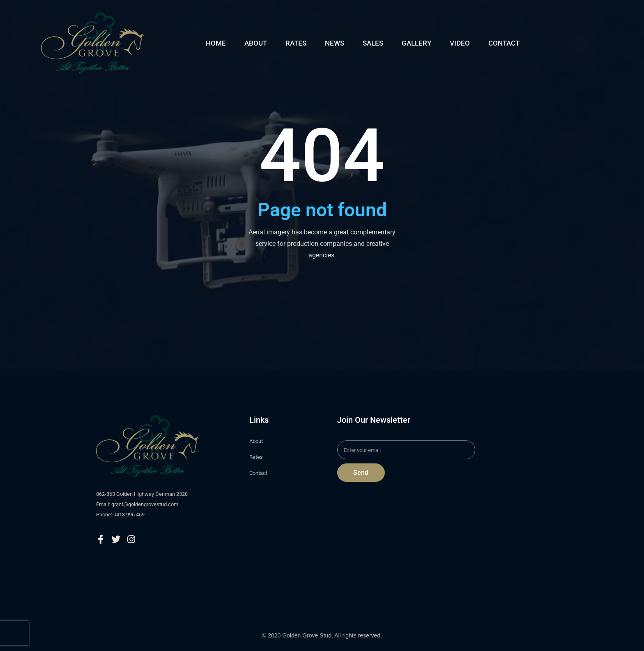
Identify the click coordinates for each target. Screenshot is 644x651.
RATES (296, 43)
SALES (373, 43)
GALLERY (416, 43)
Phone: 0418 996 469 (120, 515)
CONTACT (504, 43)
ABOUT (256, 43)
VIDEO (460, 43)
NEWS (335, 43)
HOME (216, 43)
